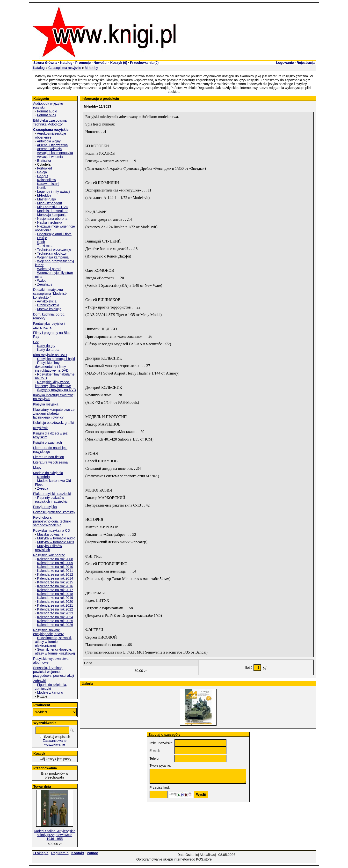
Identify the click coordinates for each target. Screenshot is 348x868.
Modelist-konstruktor (52, 211)
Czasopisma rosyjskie (65, 68)
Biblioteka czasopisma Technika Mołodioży (50, 122)
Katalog (66, 63)
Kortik (42, 188)
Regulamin (60, 853)
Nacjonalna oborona (52, 219)
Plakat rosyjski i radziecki (52, 494)
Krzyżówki (41, 428)
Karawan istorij (48, 184)
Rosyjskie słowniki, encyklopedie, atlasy (48, 632)
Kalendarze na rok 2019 (55, 598)
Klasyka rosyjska (46, 404)
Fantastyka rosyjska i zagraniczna (49, 325)
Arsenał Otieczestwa (52, 145)
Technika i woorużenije (54, 250)
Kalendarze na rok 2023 (55, 613)
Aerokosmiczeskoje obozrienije (51, 135)
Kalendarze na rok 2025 (55, 621)
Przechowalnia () (144, 63)
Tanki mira (45, 246)
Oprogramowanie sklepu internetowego (166, 859)
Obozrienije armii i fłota (54, 234)
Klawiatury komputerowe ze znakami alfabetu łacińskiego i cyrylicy (54, 413)
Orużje (42, 238)
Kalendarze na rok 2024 (55, 617)
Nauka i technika (50, 222)
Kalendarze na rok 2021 (55, 605)
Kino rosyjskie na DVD (50, 355)
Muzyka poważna (50, 534)
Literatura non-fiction (49, 457)
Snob (41, 242)
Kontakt (78, 853)
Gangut (43, 176)
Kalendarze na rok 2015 (55, 582)
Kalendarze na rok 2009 (55, 563)
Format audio (47, 111)
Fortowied (45, 168)
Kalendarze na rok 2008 (55, 559)
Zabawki (39, 681)
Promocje (83, 63)
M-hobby (91, 68)
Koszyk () (119, 63)
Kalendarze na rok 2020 (55, 602)
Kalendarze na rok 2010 (55, 567)
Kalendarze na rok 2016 (55, 586)
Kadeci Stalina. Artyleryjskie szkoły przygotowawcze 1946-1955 (55, 835)
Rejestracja (306, 63)
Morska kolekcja (49, 309)
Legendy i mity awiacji (54, 191)
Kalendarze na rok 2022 (55, 609)
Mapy (37, 468)
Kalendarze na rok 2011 (55, 571)
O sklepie (41, 853)
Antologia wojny (49, 141)
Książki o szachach (47, 442)
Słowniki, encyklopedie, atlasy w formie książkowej (55, 651)
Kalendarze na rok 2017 (55, 590)
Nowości (101, 63)
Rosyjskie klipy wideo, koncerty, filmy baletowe (53, 384)
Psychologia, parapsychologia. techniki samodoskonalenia (52, 521)
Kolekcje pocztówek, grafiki (53, 423)
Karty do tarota (48, 350)
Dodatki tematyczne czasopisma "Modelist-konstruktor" (50, 294)
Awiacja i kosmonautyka (55, 153)
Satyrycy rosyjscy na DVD (57, 390)
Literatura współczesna (50, 462)
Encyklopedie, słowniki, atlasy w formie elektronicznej (54, 642)
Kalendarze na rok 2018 (55, 594)
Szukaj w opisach (57, 737)
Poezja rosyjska (45, 507)
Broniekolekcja (48, 305)
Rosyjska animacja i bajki (56, 359)
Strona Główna (45, 63)
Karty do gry (46, 346)
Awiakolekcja (47, 301)
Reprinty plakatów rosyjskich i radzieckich (52, 500)
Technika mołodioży (52, 253)
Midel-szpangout (50, 203)
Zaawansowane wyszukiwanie (55, 743)
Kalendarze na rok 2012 (55, 574)
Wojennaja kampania (53, 257)
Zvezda (43, 488)
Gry (36, 342)
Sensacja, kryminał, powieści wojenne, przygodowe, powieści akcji (54, 672)
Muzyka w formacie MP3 (56, 542)
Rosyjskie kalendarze (49, 555)
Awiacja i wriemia (50, 157)
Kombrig (43, 477)
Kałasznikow (47, 180)
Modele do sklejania (48, 473)
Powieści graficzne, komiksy (54, 512)
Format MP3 (47, 115)
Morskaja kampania (52, 215)
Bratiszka (44, 161)
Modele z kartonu (50, 692)
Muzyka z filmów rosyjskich (48, 548)
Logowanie (285, 63)
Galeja (42, 172)
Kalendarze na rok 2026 (55, 625)
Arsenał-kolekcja (49, 149)
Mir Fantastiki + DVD (53, 207)
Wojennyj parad (49, 269)
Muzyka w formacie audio (56, 538)
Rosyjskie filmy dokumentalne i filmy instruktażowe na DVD (52, 367)
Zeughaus (45, 284)
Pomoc (92, 853)
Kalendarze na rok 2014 (55, 578)
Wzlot (41, 280)
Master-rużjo (47, 199)
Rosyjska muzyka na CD (52, 530)
